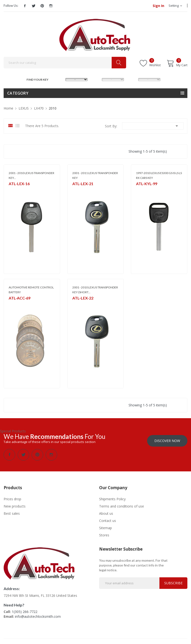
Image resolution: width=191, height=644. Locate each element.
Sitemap (106, 526)
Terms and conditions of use (122, 504)
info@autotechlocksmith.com (38, 615)
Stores (104, 533)
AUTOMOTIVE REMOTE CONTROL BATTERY (31, 290)
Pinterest (42, 6)
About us (106, 512)
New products (15, 504)
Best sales (12, 512)
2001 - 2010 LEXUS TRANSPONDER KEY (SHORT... (95, 290)
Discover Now (167, 439)
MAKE (61, 79)
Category (18, 93)
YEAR (133, 79)
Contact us (108, 519)
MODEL (97, 79)
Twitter (34, 6)
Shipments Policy (112, 497)
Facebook (25, 6)
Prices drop (12, 497)
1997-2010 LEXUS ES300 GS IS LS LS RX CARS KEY (159, 175)
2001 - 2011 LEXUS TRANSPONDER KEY (95, 175)
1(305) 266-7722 (25, 610)
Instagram (51, 6)
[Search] (65, 63)
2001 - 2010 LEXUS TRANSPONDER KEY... (31, 175)
